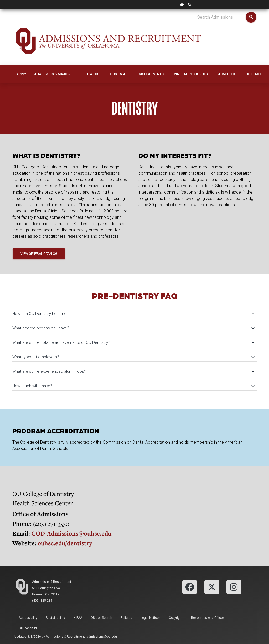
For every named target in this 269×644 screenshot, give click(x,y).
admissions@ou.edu (102, 637)
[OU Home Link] (182, 5)
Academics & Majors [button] (53, 74)
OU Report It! (28, 628)
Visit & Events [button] (151, 74)
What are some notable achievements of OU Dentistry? (133, 342)
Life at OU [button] (91, 74)
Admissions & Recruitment (52, 582)
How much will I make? (133, 386)
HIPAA (78, 618)
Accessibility (28, 618)
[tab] (134, 311)
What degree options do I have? (133, 328)
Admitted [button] (227, 74)
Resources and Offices (208, 618)
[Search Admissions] (221, 17)
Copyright (176, 618)
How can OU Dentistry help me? (133, 314)
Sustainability (55, 618)
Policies (126, 618)
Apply (21, 74)
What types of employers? (133, 357)
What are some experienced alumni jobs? (133, 371)
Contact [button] (254, 74)
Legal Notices (151, 618)
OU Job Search (101, 618)
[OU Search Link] (190, 5)
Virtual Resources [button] (191, 74)
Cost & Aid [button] (119, 74)
